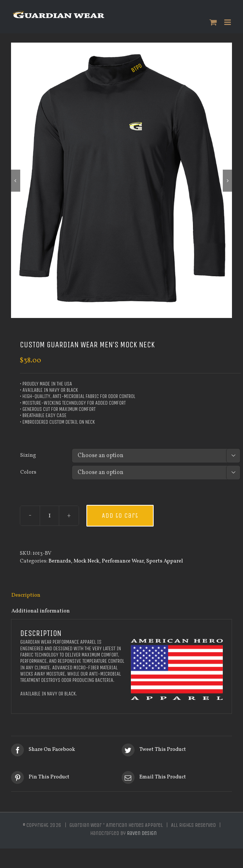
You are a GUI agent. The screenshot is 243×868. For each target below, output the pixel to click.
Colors (28, 474)
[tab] (121, 597)
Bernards (60, 563)
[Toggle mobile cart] (213, 22)
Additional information (41, 612)
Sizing (28, 457)
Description (26, 597)
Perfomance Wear (123, 563)
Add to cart (120, 517)
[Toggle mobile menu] (228, 22)
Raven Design (142, 835)
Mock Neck (86, 563)
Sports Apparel (165, 563)
